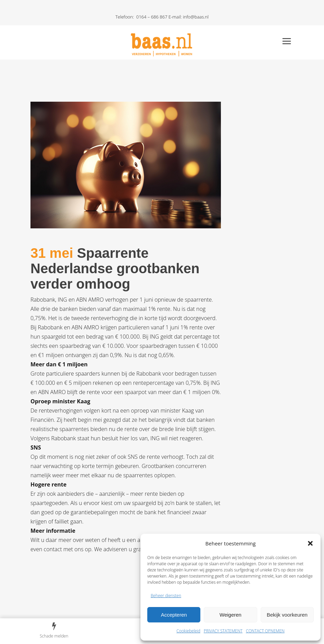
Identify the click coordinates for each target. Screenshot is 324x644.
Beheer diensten (166, 596)
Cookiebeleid (188, 631)
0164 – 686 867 (152, 17)
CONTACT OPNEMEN (265, 631)
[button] (310, 543)
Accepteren (174, 615)
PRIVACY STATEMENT (223, 631)
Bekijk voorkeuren (287, 615)
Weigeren (230, 615)
